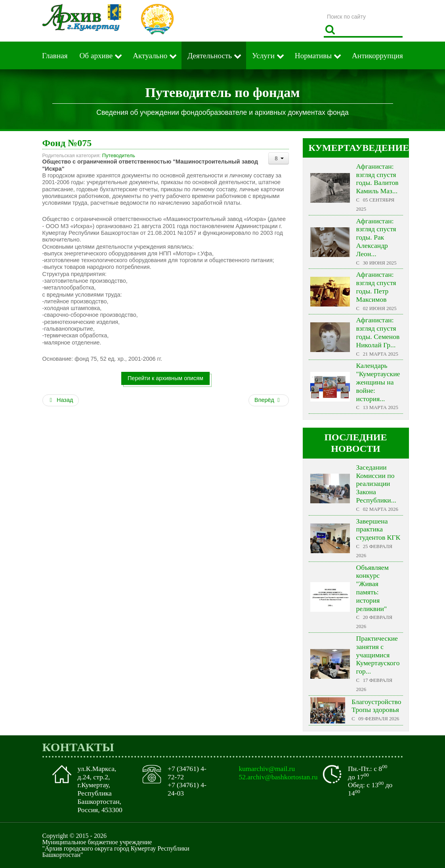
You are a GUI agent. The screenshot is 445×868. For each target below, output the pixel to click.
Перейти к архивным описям (165, 378)
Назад (61, 400)
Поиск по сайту (324, 10)
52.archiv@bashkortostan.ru (278, 777)
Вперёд (268, 400)
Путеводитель (119, 155)
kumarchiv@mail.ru (267, 769)
